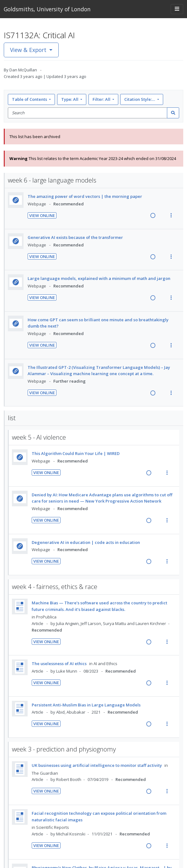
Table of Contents (30, 99)
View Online (42, 215)
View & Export (29, 50)
